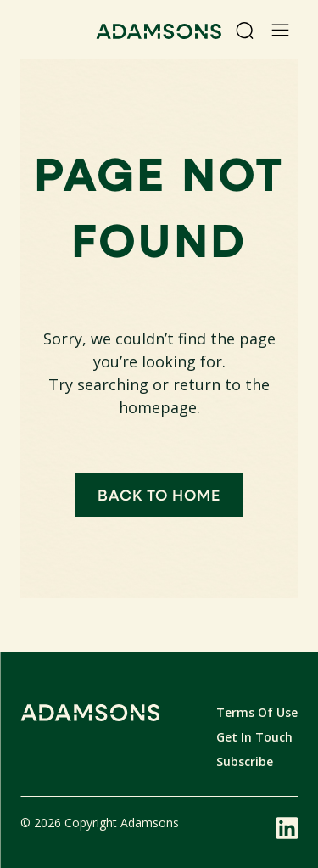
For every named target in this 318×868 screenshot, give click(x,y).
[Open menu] (280, 31)
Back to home (159, 495)
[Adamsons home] (159, 34)
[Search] (244, 31)
